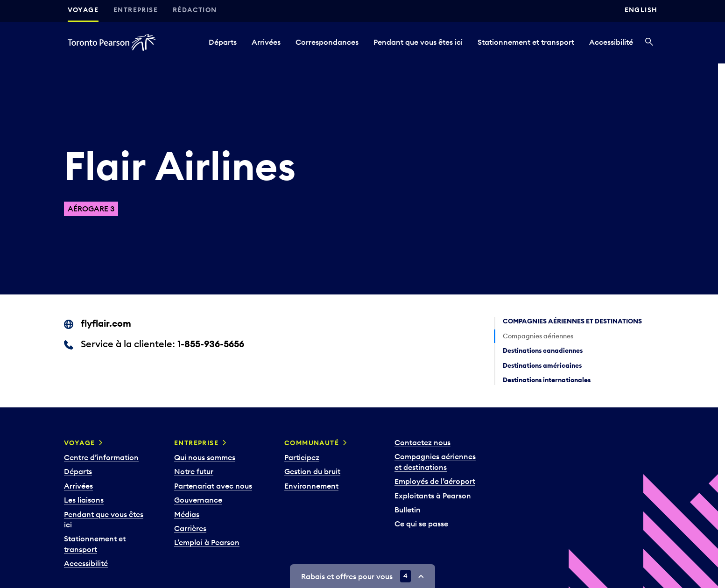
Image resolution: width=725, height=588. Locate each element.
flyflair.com (106, 323)
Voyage (83, 10)
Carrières (190, 528)
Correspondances (327, 42)
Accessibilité (611, 42)
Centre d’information (101, 457)
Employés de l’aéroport (435, 481)
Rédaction (195, 10)
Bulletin (408, 510)
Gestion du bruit (312, 471)
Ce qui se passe (421, 524)
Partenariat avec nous (213, 486)
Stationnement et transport (526, 42)
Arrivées (266, 42)
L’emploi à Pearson (207, 542)
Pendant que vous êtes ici (418, 42)
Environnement (311, 486)
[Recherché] (649, 42)
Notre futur (194, 471)
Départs (223, 42)
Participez (302, 457)
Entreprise (136, 10)
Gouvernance (198, 500)
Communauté (312, 443)
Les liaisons (84, 500)
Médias (187, 514)
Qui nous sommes (205, 457)
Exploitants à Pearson (433, 496)
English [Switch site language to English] (641, 10)
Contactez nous (422, 442)
